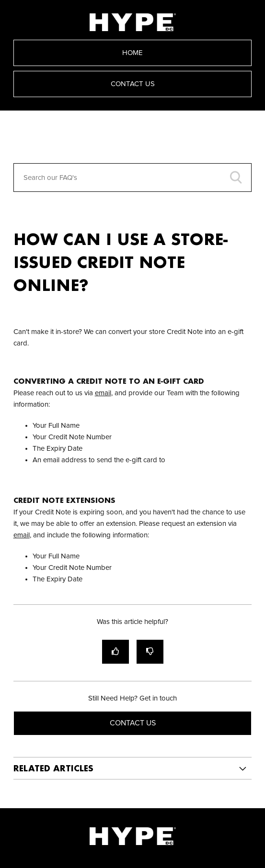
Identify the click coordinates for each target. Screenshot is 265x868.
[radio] (115, 651)
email (103, 393)
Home (132, 53)
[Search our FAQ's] (133, 178)
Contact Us (133, 84)
